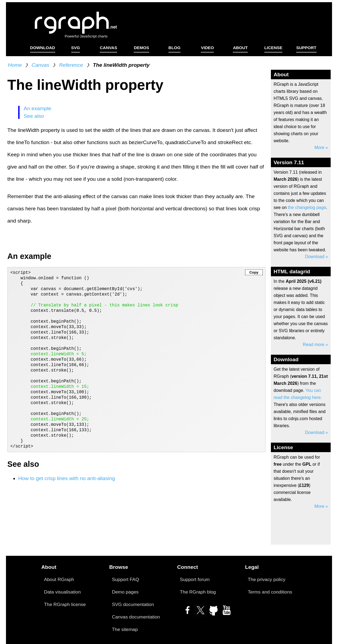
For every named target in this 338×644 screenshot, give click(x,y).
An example (37, 108)
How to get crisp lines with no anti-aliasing (67, 478)
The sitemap (125, 629)
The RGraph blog (198, 592)
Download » (317, 257)
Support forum (195, 579)
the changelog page (307, 207)
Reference (71, 65)
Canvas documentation (136, 617)
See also (34, 116)
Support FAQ (126, 579)
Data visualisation (62, 592)
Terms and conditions (270, 592)
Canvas (40, 65)
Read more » (316, 345)
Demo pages (125, 592)
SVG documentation (133, 604)
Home (15, 65)
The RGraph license (65, 604)
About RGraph (59, 579)
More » (321, 147)
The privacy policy (267, 579)
